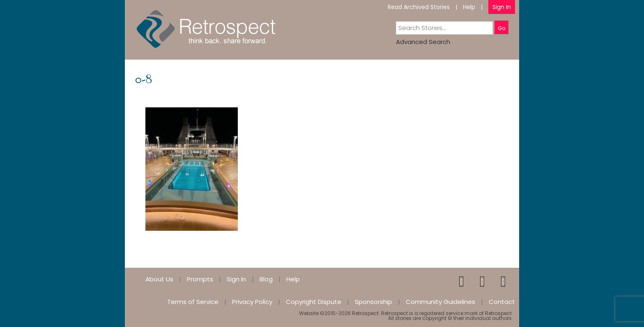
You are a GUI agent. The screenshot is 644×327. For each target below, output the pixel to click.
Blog (266, 279)
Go (501, 28)
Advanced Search (423, 42)
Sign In (502, 7)
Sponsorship (374, 302)
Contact (502, 302)
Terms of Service (193, 302)
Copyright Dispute (314, 302)
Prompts (200, 279)
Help (469, 7)
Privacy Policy (252, 302)
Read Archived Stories (419, 7)
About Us (159, 279)
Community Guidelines (440, 302)
